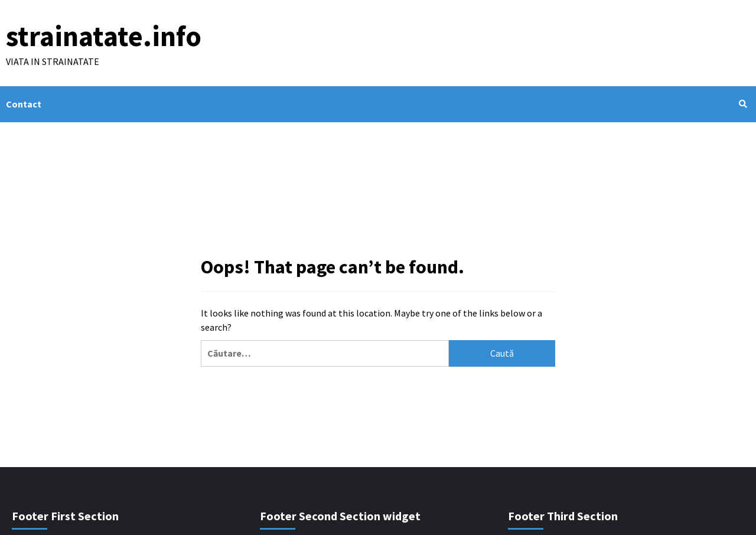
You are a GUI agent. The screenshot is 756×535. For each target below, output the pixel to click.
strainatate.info (104, 36)
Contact (24, 104)
